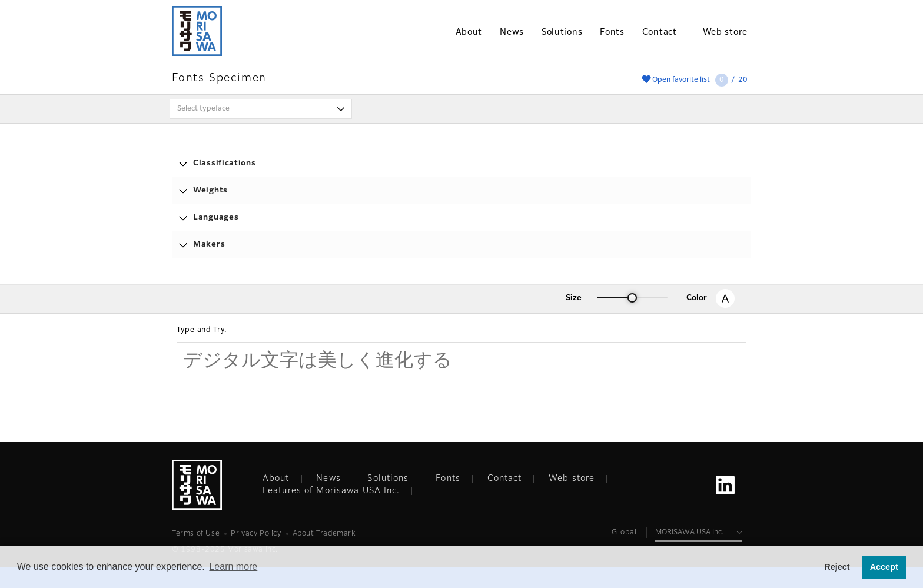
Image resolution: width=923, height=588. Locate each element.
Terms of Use (196, 534)
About (276, 479)
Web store (572, 479)
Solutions (388, 479)
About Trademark (324, 534)
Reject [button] (837, 567)
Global (624, 533)
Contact (505, 479)
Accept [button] (884, 567)
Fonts (448, 479)
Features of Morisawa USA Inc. (331, 491)
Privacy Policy (256, 534)
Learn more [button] (233, 567)
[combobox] (261, 109)
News (328, 479)
